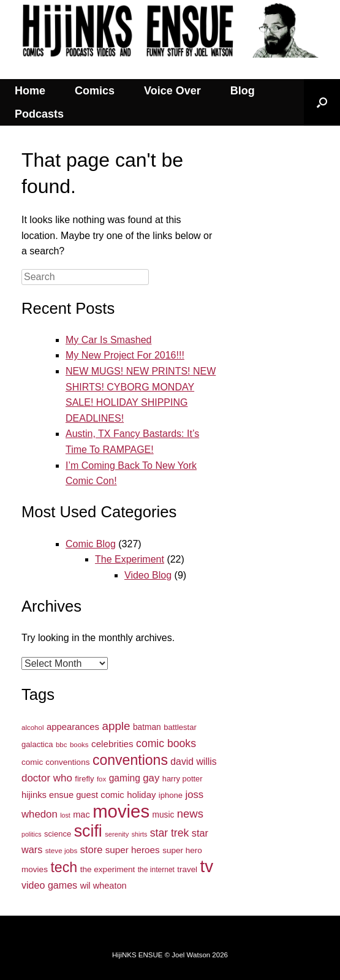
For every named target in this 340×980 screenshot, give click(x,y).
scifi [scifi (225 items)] (88, 831)
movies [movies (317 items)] (121, 811)
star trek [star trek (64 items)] (170, 833)
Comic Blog (91, 544)
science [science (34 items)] (58, 834)
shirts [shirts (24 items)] (139, 834)
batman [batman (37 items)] (147, 727)
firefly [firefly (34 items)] (84, 779)
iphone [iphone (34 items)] (171, 795)
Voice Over (172, 91)
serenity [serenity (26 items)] (117, 834)
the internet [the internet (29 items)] (156, 870)
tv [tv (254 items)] (207, 866)
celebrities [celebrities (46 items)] (112, 744)
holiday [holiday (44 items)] (141, 795)
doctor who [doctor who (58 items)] (47, 778)
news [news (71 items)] (190, 814)
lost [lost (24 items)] (65, 815)
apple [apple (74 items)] (116, 726)
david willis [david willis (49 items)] (193, 762)
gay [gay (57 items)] (151, 778)
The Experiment (130, 559)
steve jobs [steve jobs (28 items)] (62, 850)
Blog (243, 91)
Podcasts (39, 114)
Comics (95, 91)
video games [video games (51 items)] (49, 885)
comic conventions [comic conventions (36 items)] (55, 762)
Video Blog (148, 575)
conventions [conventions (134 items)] (130, 760)
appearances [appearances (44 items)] (73, 727)
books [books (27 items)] (79, 745)
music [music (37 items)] (164, 815)
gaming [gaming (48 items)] (125, 778)
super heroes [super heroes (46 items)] (133, 850)
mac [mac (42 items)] (81, 815)
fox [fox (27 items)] (101, 779)
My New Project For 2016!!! (125, 355)
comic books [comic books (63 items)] (166, 743)
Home (30, 91)
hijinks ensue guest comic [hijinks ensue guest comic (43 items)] (73, 795)
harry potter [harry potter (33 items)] (183, 779)
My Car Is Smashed (108, 340)
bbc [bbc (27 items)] (62, 745)
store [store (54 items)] (92, 849)
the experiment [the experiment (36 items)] (108, 869)
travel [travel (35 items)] (187, 869)
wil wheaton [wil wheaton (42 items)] (104, 886)
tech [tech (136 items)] (64, 867)
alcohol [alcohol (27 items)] (32, 727)
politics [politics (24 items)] (32, 834)
